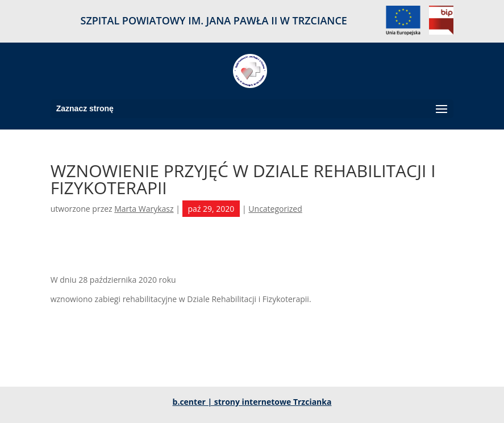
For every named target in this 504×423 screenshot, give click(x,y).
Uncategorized (275, 209)
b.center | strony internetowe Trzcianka (252, 402)
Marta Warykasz (144, 209)
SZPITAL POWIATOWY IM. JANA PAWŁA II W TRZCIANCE (214, 21)
